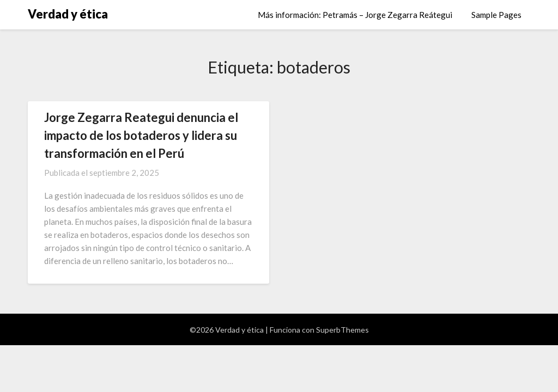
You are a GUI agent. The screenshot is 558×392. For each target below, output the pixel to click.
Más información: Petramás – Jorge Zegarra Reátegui (355, 15)
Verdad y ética (68, 14)
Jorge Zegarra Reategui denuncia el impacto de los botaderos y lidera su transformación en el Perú (141, 135)
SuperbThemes (342, 330)
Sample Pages (496, 15)
